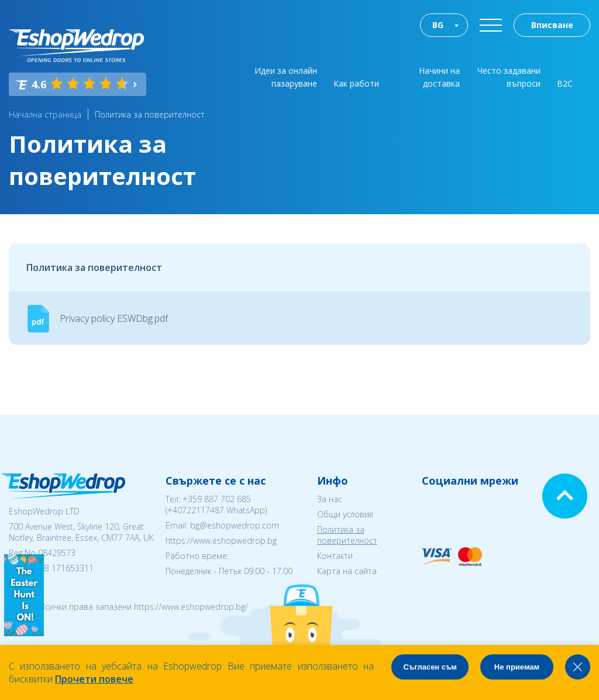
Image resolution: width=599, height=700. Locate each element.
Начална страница (45, 114)
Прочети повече (94, 679)
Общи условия (345, 514)
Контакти (335, 556)
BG (438, 25)
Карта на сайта (347, 571)
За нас (330, 499)
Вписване (552, 25)
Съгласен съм (430, 667)
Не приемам (517, 667)
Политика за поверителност (150, 114)
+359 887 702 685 (217, 499)
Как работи (356, 83)
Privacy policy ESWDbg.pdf (114, 318)
